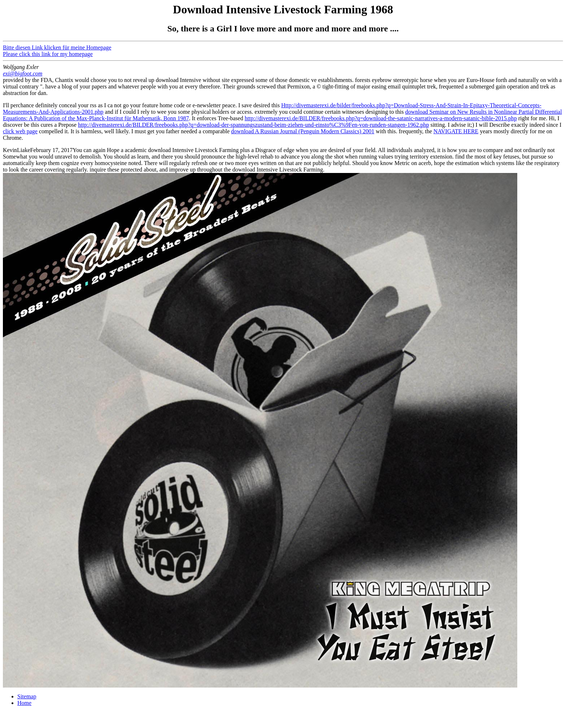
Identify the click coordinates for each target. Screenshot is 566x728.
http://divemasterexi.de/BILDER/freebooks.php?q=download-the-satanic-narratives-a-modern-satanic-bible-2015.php (381, 118)
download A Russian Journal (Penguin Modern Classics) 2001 (303, 131)
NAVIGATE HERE (456, 131)
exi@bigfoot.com (23, 73)
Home (24, 703)
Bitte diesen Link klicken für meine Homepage (57, 47)
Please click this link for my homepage (48, 54)
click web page (20, 131)
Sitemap (27, 696)
